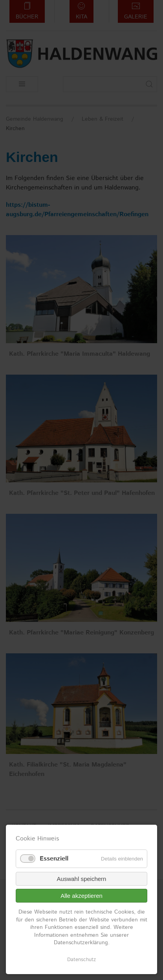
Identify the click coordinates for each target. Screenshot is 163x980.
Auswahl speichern (82, 879)
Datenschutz (81, 960)
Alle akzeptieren (81, 896)
